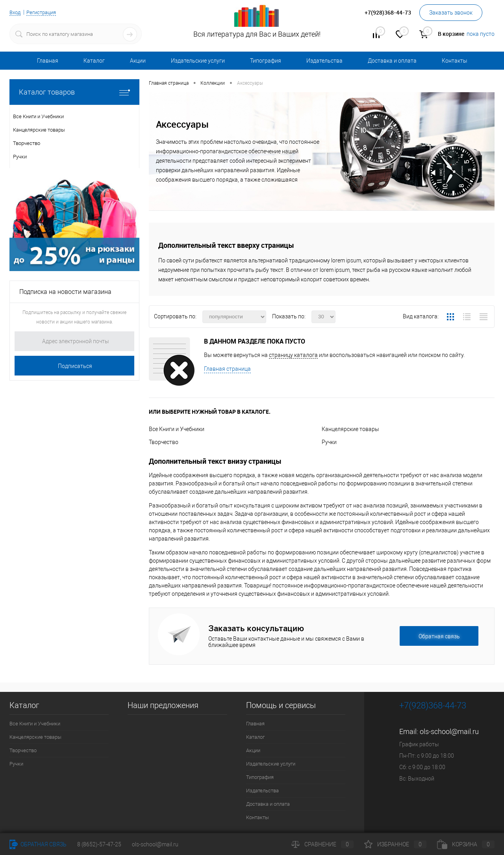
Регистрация (44, 12)
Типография (266, 61)
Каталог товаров (74, 92)
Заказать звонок (451, 13)
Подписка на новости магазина (65, 292)
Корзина (466, 844)
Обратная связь (38, 844)
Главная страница (227, 369)
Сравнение (322, 844)
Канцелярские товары (350, 429)
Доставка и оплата (392, 61)
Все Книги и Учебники (177, 429)
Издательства (324, 61)
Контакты (455, 61)
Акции (138, 61)
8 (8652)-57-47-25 (99, 844)
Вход (16, 12)
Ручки (329, 442)
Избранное (395, 844)
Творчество (164, 442)
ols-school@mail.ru (449, 731)
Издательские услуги (198, 61)
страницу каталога (293, 355)
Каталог (94, 61)
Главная (48, 61)
